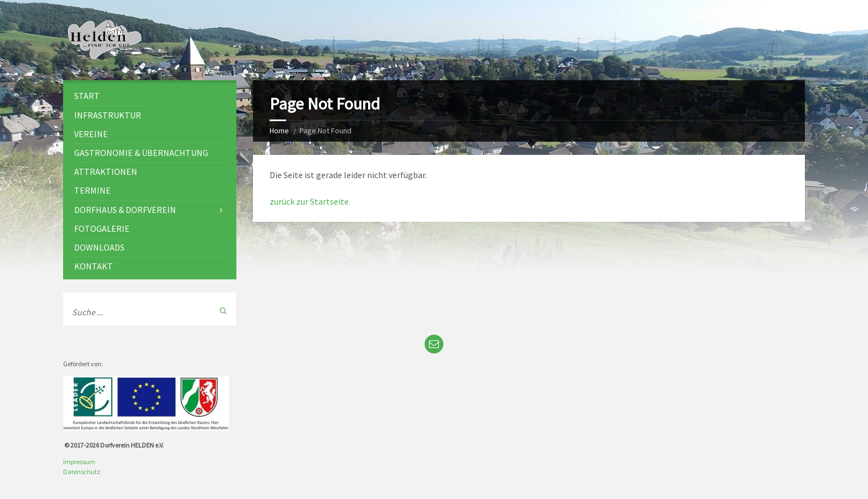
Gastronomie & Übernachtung (141, 153)
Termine (92, 190)
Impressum (79, 462)
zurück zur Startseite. (310, 201)
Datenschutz (82, 472)
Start (87, 96)
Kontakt (94, 266)
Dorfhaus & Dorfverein (125, 210)
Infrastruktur (108, 115)
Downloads (99, 247)
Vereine (91, 134)
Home (279, 131)
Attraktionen (106, 171)
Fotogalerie (102, 228)
